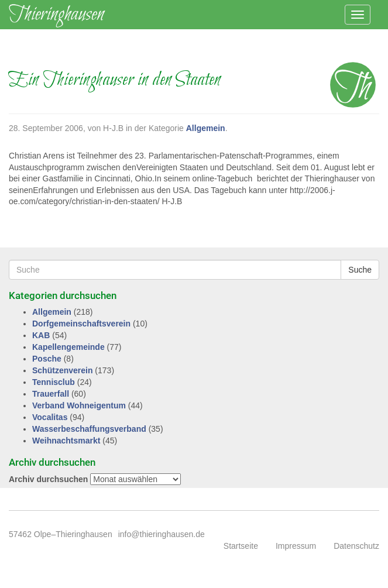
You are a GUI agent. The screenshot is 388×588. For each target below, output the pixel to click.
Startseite (241, 546)
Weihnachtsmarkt (66, 441)
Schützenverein (62, 370)
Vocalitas (50, 417)
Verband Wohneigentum (79, 405)
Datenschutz (356, 546)
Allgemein (206, 128)
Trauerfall (51, 394)
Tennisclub (54, 382)
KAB (41, 335)
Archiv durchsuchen (48, 479)
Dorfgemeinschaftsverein (81, 324)
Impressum (296, 546)
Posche (47, 359)
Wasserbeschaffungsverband (89, 429)
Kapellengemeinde (68, 347)
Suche (360, 270)
